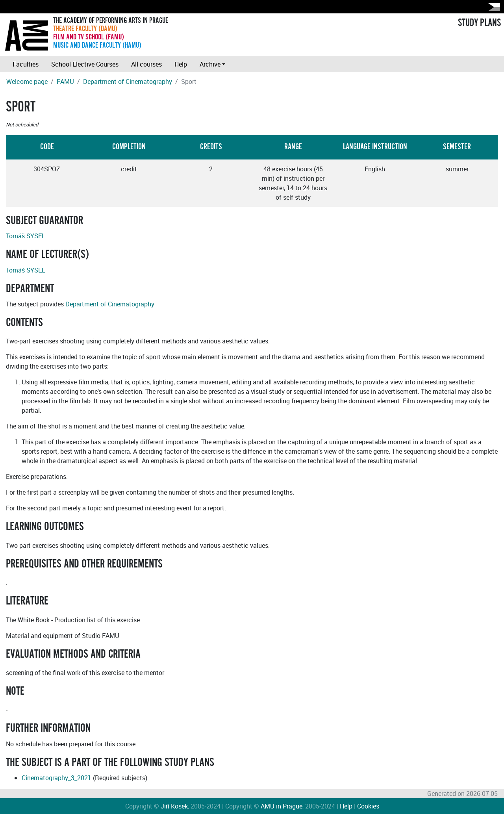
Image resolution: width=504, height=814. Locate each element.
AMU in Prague (282, 806)
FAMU (65, 82)
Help (181, 64)
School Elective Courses (85, 64)
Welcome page (27, 82)
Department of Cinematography (128, 82)
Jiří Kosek (174, 806)
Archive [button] (210, 64)
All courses (146, 64)
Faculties (26, 64)
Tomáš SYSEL (26, 236)
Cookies (368, 806)
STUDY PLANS (479, 23)
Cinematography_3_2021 (57, 778)
